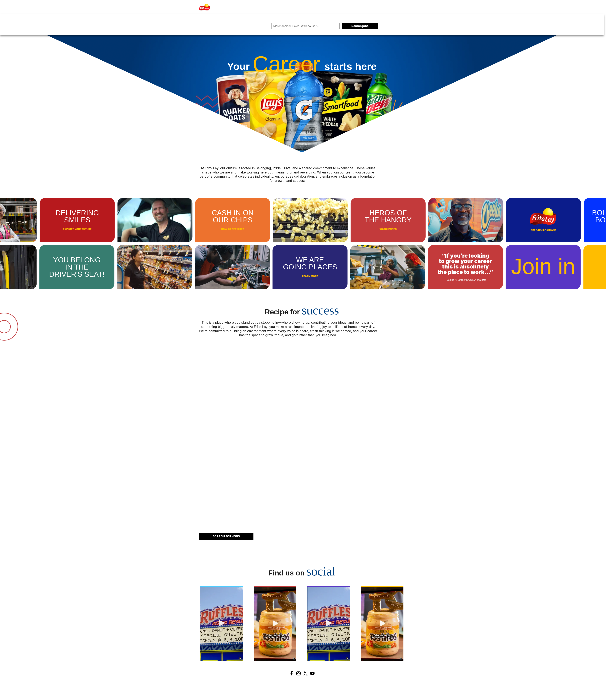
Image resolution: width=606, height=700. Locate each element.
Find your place (582, 269)
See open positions (583, 230)
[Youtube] (312, 673)
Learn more (271, 276)
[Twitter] (305, 673)
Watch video (427, 229)
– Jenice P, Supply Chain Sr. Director (426, 280)
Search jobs (360, 26)
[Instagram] (298, 673)
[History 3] (329, 623)
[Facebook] (291, 673)
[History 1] (221, 623)
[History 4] (382, 623)
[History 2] (275, 623)
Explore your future (116, 229)
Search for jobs (226, 536)
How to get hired (272, 229)
